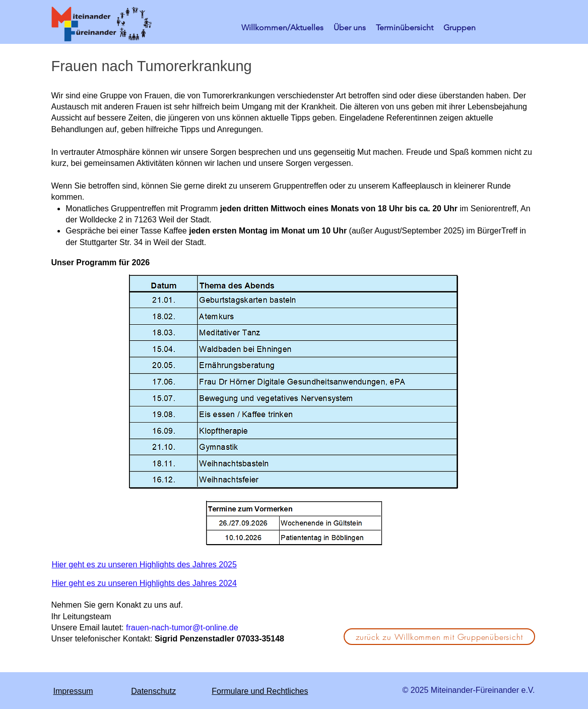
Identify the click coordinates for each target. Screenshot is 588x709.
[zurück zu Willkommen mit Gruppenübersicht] (439, 637)
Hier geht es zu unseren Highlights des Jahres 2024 (144, 583)
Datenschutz (153, 691)
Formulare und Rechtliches (260, 691)
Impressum (73, 691)
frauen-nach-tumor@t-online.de (182, 628)
